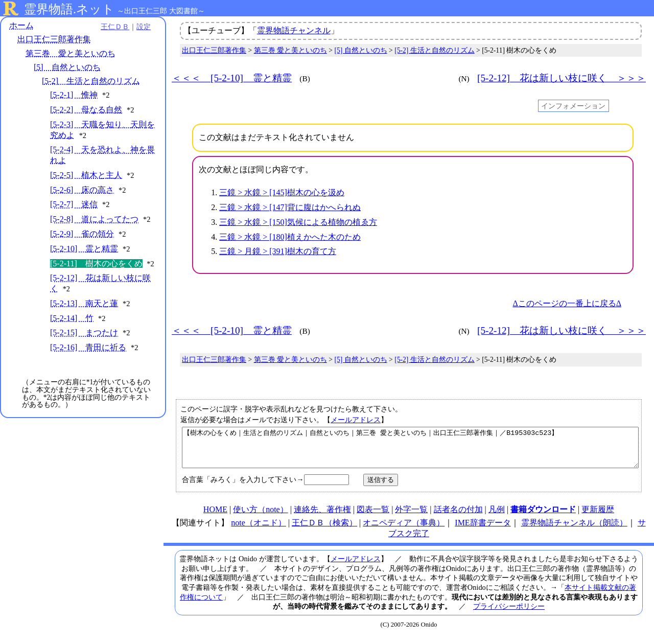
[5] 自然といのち (67, 67)
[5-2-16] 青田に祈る (88, 347)
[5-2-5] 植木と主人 (86, 175)
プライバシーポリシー (509, 614)
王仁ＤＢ (112, 27)
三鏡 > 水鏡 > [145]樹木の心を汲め (282, 192)
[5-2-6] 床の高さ (82, 190)
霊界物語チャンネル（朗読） (574, 530)
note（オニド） (259, 530)
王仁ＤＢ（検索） (324, 530)
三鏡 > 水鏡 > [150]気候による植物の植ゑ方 (298, 222)
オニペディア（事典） (404, 530)
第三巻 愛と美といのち (71, 53)
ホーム (21, 25)
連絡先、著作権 (322, 517)
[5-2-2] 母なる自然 (86, 110)
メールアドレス (356, 420)
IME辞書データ (483, 530)
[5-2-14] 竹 (72, 318)
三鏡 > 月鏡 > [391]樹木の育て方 (278, 251)
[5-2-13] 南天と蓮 (84, 303)
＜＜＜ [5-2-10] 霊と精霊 (232, 78)
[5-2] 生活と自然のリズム (91, 81)
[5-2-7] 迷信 (74, 205)
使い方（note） (261, 517)
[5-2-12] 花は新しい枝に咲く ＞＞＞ (562, 78)
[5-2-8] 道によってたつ (94, 219)
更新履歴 (598, 517)
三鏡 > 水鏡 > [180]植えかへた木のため (290, 237)
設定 (141, 27)
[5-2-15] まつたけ (84, 333)
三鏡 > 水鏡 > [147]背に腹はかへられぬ (290, 207)
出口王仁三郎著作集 (54, 40)
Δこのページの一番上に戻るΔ (567, 303)
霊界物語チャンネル (294, 30)
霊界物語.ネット (69, 9)
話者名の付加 (458, 517)
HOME (215, 517)
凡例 (497, 517)
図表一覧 (373, 517)
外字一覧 (411, 517)
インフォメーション (573, 106)
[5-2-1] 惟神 (74, 95)
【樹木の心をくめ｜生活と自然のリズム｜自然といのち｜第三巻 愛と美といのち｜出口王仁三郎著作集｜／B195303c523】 (410, 451)
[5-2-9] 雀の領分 (82, 234)
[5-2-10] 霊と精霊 (84, 249)
